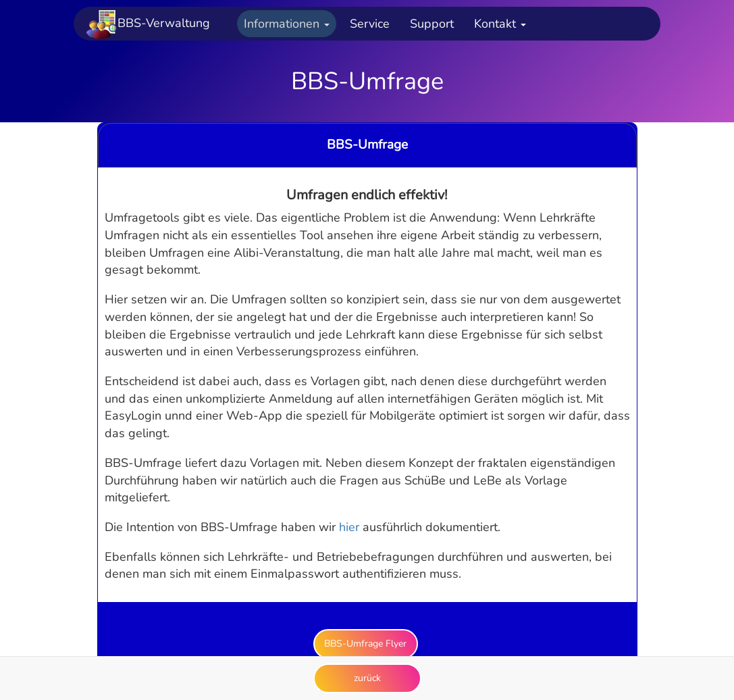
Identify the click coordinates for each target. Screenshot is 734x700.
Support (432, 24)
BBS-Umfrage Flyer (365, 644)
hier (349, 527)
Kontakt (500, 24)
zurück (367, 678)
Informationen (287, 24)
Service (370, 24)
